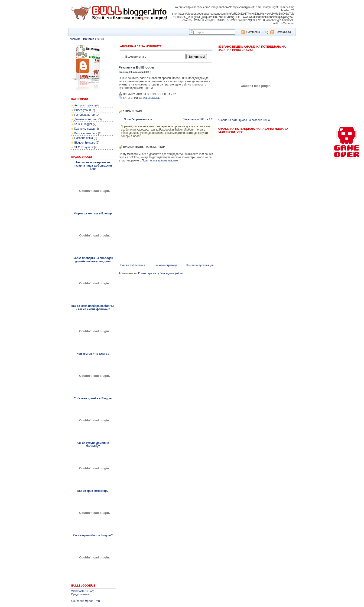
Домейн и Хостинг (86, 119)
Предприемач (80, 594)
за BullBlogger (83, 124)
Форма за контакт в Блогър (93, 213)
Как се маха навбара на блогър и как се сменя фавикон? (93, 308)
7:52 (173, 94)
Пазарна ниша (84, 138)
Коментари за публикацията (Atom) (161, 273)
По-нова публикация (132, 265)
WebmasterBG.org (83, 591)
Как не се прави (84, 129)
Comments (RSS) (257, 32)
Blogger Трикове (85, 143)
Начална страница (165, 265)
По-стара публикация (200, 265)
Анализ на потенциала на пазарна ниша (244, 120)
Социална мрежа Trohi (86, 601)
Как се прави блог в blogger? (93, 535)
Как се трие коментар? (93, 491)
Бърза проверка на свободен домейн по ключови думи (93, 260)
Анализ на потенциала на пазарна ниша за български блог (93, 166)
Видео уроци (83, 110)
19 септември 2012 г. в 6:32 (198, 120)
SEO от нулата (84, 147)
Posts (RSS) (283, 32)
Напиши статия (94, 39)
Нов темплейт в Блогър (93, 354)
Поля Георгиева (135, 119)
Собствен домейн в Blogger (93, 398)
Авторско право (84, 105)
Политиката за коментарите (160, 161)
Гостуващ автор (84, 115)
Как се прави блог (86, 133)
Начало (75, 39)
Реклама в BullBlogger (136, 67)
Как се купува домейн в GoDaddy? (93, 445)
